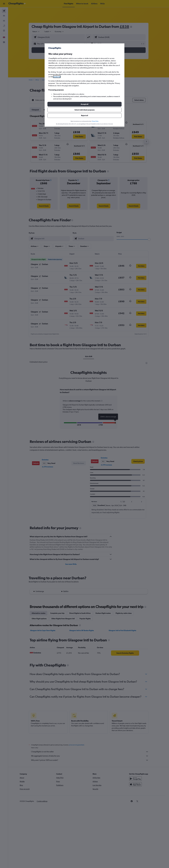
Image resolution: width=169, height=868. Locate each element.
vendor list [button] (57, 77)
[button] (84, 104)
